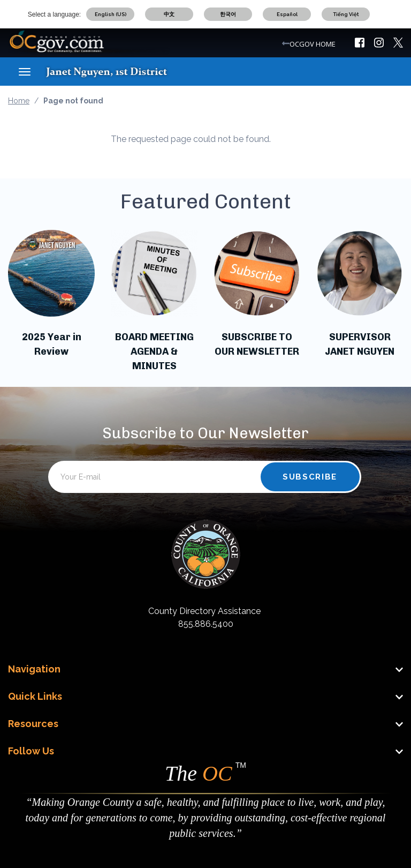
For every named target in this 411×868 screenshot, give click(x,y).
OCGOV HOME (313, 44)
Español (287, 14)
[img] (360, 43)
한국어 (228, 14)
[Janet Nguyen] (116, 71)
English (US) (111, 14)
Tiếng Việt (346, 14)
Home (19, 101)
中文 (169, 14)
